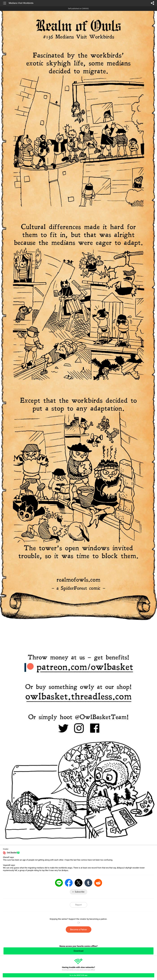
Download (78, 951)
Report (78, 905)
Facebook (69, 883)
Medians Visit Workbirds (21, 3)
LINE (59, 883)
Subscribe (80, 892)
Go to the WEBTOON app (78, 975)
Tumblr (88, 883)
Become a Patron (79, 930)
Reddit (98, 883)
